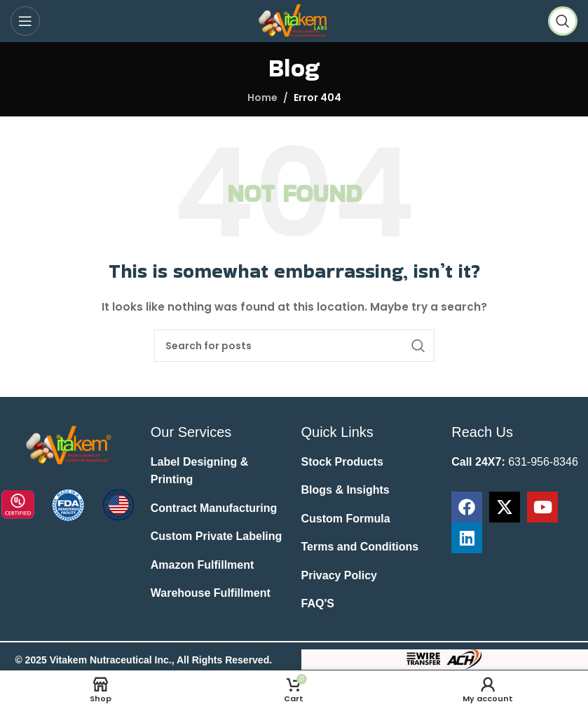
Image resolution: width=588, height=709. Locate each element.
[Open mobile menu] (25, 21)
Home (262, 97)
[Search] (563, 21)
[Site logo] (294, 20)
